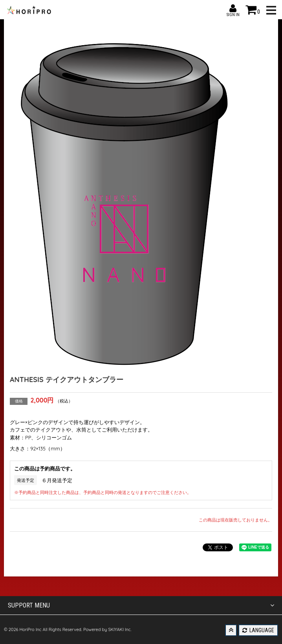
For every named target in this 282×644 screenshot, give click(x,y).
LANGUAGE (258, 630)
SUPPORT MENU (141, 606)
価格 (19, 401)
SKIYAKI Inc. (120, 629)
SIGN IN (233, 8)
